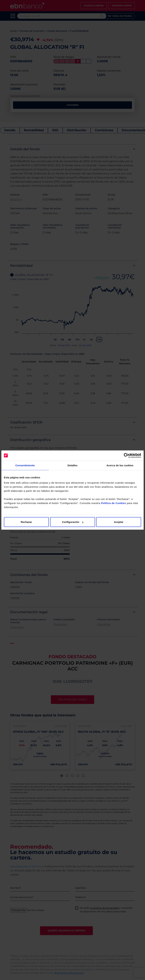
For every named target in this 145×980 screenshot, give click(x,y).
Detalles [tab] (72, 465)
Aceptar (119, 522)
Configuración (73, 522)
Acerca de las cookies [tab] (120, 465)
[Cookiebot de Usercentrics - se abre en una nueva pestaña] (126, 455)
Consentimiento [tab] (25, 465)
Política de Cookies (114, 503)
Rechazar (26, 522)
